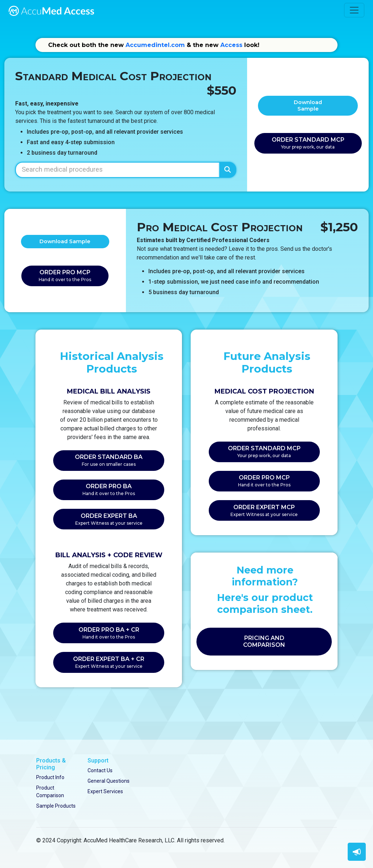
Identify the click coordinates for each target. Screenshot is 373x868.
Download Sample (308, 106)
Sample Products (56, 806)
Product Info (50, 777)
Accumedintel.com (155, 45)
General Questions (109, 781)
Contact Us (100, 770)
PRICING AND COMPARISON (264, 641)
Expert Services (105, 791)
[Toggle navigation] (354, 10)
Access (231, 45)
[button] (357, 852)
